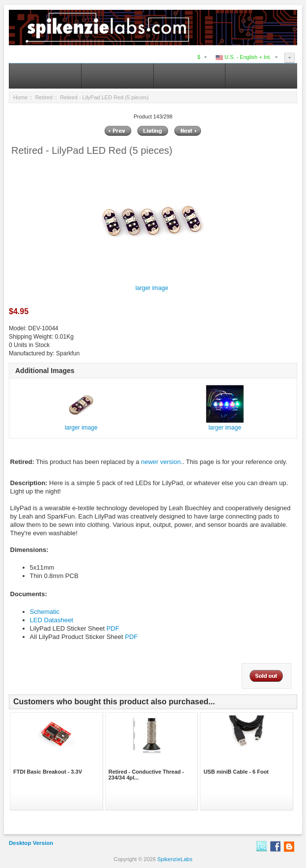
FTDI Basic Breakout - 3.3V (48, 772)
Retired (44, 97)
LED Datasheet (52, 620)
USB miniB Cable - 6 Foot (236, 772)
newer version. (162, 462)
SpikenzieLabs (175, 859)
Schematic (45, 612)
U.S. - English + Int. (243, 57)
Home (20, 97)
